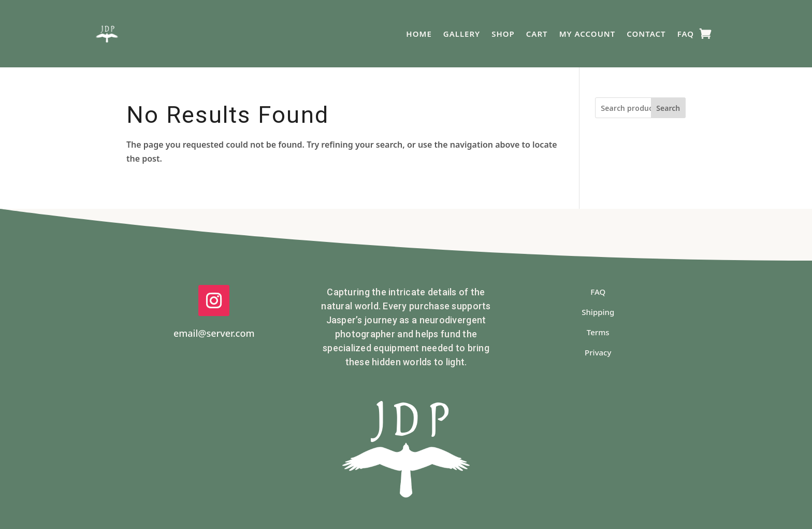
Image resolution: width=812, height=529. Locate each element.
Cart (537, 34)
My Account (588, 34)
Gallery (462, 34)
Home (419, 34)
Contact (646, 34)
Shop (503, 34)
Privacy (598, 352)
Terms (598, 332)
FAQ (686, 34)
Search (668, 108)
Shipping (598, 312)
